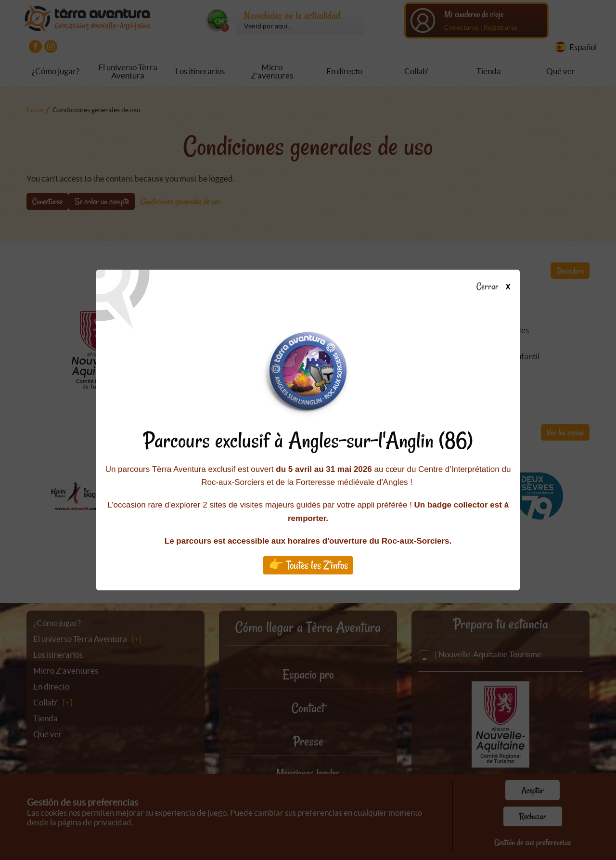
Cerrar (497, 287)
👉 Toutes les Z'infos (308, 565)
